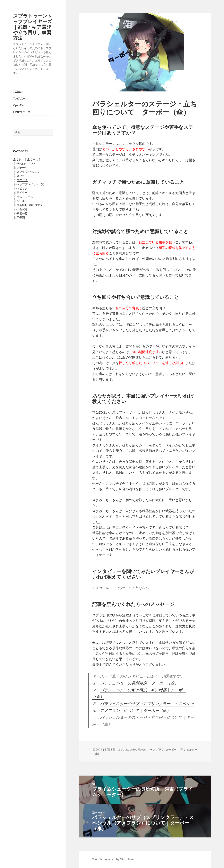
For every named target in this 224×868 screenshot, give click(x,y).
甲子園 (21, 217)
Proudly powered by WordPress (113, 859)
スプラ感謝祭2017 (28, 172)
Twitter (18, 92)
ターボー (171, 749)
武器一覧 (22, 213)
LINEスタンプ (22, 112)
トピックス (23, 188)
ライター (22, 192)
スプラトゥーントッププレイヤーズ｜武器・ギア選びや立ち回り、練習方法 (33, 27)
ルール (21, 201)
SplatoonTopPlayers (134, 749)
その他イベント (26, 163)
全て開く (19, 159)
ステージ (22, 168)
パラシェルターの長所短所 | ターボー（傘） (139, 683)
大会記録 (22, 209)
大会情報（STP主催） (30, 205)
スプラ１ (22, 176)
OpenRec (19, 105)
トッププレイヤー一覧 (30, 184)
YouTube (19, 98)
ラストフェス (25, 197)
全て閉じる (34, 159)
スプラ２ (22, 180)
